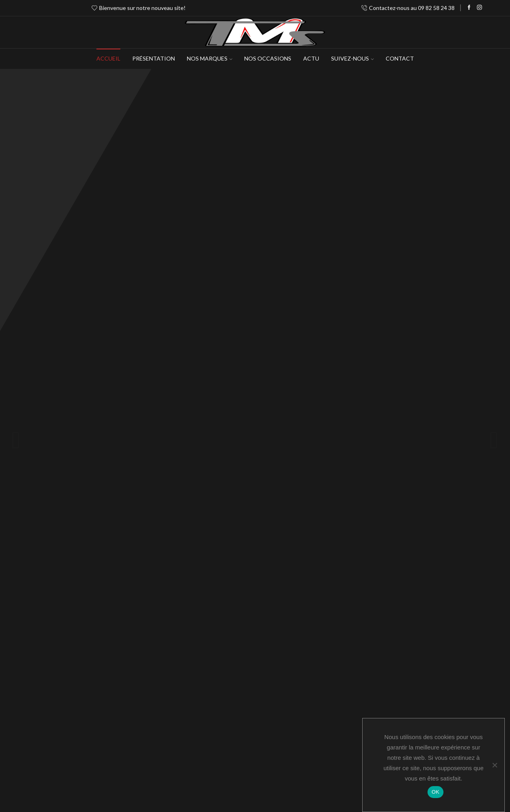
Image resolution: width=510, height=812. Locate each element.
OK (435, 792)
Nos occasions (268, 58)
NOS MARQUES (210, 58)
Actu (311, 58)
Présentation (154, 58)
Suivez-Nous (352, 58)
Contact (400, 58)
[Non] (494, 765)
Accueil (108, 58)
